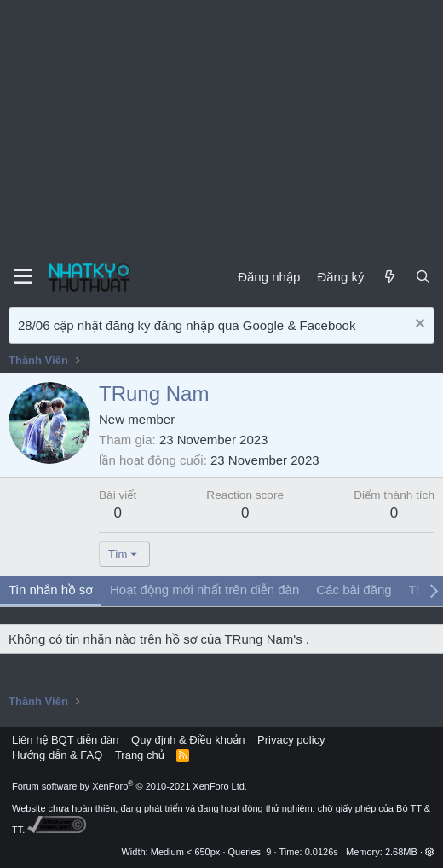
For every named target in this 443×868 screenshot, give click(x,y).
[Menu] (23, 277)
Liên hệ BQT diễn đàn (66, 740)
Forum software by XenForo (129, 786)
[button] (430, 852)
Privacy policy (291, 740)
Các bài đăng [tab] (354, 590)
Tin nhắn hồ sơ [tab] (51, 590)
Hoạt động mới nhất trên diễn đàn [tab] (204, 590)
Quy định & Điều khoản (188, 740)
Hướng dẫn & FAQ (57, 755)
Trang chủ (140, 755)
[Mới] (389, 277)
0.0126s (322, 852)
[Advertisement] (221, 128)
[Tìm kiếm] (423, 277)
